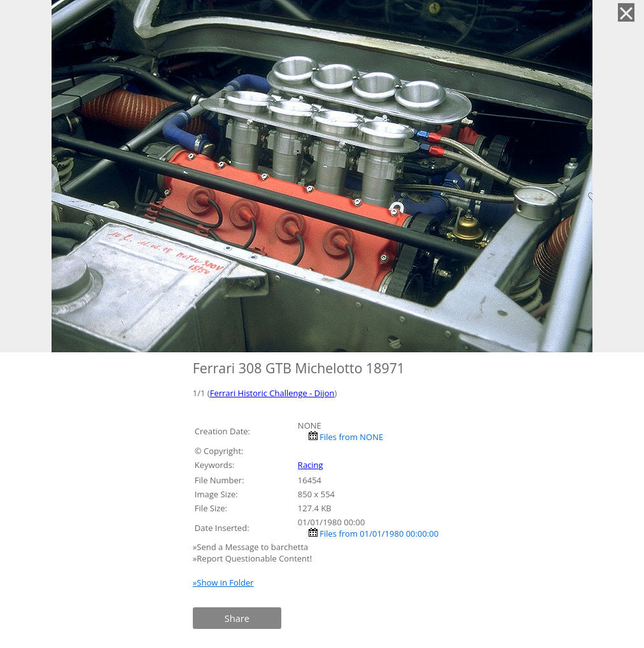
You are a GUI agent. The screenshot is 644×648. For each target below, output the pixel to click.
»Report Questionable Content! (252, 558)
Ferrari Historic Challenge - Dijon (272, 393)
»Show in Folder (223, 583)
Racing (311, 465)
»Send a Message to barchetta (252, 547)
